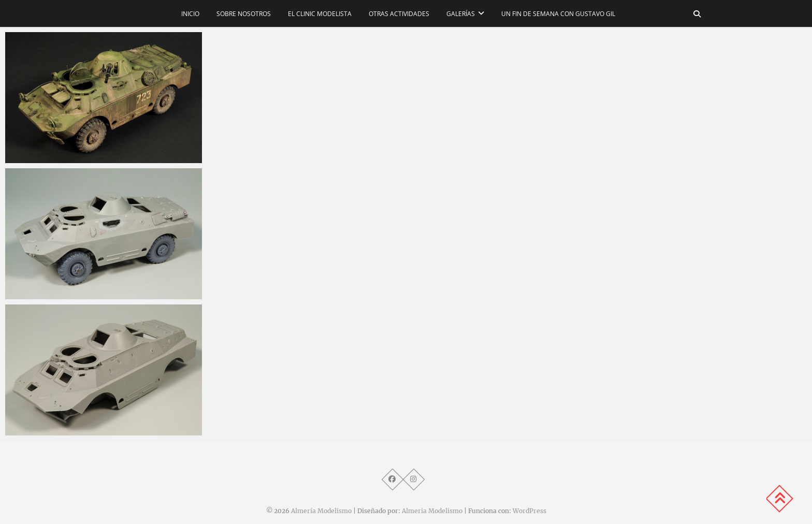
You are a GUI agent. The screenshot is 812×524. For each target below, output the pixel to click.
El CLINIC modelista (320, 14)
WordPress (530, 511)
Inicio (190, 14)
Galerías (461, 14)
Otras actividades (399, 14)
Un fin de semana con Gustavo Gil (558, 14)
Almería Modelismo (321, 511)
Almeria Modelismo (432, 511)
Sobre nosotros (244, 14)
